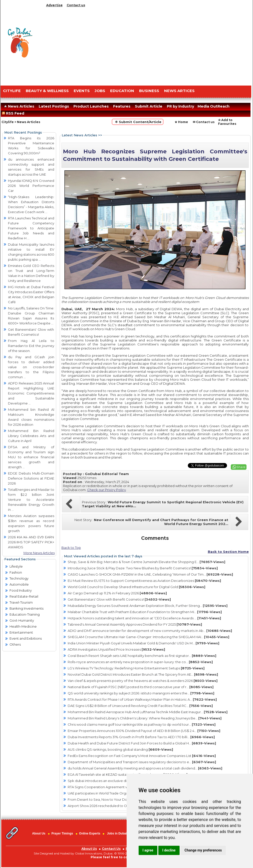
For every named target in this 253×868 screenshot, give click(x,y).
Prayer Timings (62, 833)
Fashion (16, 572)
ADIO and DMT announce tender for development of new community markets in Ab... (150, 631)
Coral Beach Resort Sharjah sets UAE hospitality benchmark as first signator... (142, 656)
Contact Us (111, 849)
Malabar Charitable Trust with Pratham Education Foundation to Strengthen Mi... (145, 612)
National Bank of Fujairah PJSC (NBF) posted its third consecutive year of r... (141, 687)
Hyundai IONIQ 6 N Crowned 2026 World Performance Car (31, 186)
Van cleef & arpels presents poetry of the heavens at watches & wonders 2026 (143, 681)
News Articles (19, 106)
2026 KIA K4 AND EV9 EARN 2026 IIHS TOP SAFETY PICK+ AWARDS (31, 542)
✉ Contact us (204, 122)
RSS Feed (14, 113)
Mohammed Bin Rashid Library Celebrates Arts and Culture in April (31, 436)
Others (15, 644)
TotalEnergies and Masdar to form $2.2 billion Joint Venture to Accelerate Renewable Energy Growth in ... (31, 500)
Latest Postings (54, 106)
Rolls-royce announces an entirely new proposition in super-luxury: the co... (140, 662)
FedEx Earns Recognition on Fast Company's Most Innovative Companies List (142, 756)
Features (122, 106)
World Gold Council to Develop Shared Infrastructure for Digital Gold (136, 587)
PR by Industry (180, 106)
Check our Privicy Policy (107, 490)
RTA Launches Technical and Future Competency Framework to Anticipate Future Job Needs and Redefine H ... (31, 228)
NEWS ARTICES (179, 91)
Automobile (19, 584)
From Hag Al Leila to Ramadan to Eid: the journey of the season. (31, 346)
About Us (39, 833)
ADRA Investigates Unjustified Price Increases (116, 649)
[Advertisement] (148, 45)
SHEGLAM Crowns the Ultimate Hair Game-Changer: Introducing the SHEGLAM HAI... (148, 637)
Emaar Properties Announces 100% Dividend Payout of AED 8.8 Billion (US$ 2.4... (144, 731)
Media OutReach (214, 106)
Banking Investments (26, 608)
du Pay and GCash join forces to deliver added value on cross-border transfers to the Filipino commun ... (31, 367)
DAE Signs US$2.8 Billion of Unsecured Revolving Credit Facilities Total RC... (140, 706)
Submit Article (149, 106)
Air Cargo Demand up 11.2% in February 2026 (117, 593)
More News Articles (39, 553)
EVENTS (82, 91)
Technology (19, 578)
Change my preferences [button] (203, 850)
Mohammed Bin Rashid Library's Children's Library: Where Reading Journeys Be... (145, 718)
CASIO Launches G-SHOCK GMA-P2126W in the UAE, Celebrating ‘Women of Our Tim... (150, 574)
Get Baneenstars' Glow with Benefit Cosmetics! (119, 599)
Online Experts (90, 833)
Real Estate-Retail (24, 596)
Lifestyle (16, 566)
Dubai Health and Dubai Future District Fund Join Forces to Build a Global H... (142, 743)
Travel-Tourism (21, 602)
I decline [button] (169, 850)
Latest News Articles (79, 135)
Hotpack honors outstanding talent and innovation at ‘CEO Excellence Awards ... (144, 618)
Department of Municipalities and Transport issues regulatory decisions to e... (142, 762)
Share (241, 467)
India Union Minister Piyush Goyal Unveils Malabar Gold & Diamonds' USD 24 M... (143, 643)
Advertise (54, 5)
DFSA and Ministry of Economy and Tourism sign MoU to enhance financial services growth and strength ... (31, 457)
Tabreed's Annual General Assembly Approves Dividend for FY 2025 (135, 624)
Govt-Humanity (22, 620)
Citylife (8, 122)
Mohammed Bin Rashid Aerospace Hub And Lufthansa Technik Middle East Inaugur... (148, 712)
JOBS (100, 91)
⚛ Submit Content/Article (138, 122)
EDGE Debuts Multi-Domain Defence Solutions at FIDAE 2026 (31, 478)
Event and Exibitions (26, 638)
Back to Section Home (228, 552)
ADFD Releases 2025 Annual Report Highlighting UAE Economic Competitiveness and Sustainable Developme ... (31, 393)
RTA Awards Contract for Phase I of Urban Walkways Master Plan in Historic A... (142, 699)
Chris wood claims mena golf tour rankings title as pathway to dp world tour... (142, 724)
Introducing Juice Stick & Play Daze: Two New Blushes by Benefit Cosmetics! (143, 568)
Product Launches (91, 106)
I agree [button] (148, 850)
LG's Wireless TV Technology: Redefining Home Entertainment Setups (136, 668)
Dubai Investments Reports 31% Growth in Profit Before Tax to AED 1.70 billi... (141, 737)
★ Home (181, 122)
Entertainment (21, 632)
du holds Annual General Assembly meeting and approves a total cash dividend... (145, 768)
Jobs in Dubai (117, 833)
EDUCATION (122, 91)
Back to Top (71, 548)
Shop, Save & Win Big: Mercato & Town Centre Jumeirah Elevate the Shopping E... (146, 562)
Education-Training (25, 614)
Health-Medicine (23, 626)
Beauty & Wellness (47, 91)
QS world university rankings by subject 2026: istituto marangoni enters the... (141, 693)
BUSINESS (149, 91)
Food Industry (21, 590)
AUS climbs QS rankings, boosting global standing (120, 749)
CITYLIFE (12, 91)
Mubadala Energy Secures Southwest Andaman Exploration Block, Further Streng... (148, 606)
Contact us (76, 5)
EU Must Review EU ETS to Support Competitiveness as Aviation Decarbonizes (144, 581)
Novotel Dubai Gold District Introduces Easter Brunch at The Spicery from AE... (143, 674)
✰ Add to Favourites (227, 122)
